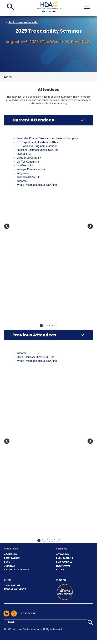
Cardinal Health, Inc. (28, 239)
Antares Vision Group (29, 169)
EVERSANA (23, 297)
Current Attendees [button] (33, 120)
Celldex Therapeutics (29, 508)
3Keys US (22, 353)
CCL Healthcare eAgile (30, 243)
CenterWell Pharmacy (29, 258)
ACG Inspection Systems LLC (34, 146)
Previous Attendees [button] (34, 335)
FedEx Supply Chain (28, 301)
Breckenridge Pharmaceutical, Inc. (37, 216)
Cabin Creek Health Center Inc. (35, 224)
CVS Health (23, 274)
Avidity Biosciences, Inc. (31, 427)
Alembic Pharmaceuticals (32, 154)
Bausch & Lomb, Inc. (29, 434)
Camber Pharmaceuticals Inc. (34, 227)
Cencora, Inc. (24, 254)
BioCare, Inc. (24, 450)
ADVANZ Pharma (27, 369)
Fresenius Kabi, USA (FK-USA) (35, 312)
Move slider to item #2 (46, 326)
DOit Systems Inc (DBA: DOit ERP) (37, 282)
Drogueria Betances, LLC (31, 285)
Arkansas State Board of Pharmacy (37, 181)
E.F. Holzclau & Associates (32, 289)
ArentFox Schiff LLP (29, 177)
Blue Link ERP (25, 200)
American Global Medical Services (37, 380)
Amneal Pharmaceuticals (31, 162)
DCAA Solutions (26, 278)
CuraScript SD (25, 270)
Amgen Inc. (23, 158)
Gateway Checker (27, 316)
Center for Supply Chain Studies (36, 527)
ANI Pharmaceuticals (29, 400)
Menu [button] (8, 77)
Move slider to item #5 (58, 540)
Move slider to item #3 (51, 326)
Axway (21, 431)
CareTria (21, 500)
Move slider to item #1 (41, 326)
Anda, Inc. (22, 165)
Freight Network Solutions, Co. (35, 309)
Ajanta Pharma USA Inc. (30, 150)
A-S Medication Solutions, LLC (35, 138)
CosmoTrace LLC (27, 266)
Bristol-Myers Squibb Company (35, 220)
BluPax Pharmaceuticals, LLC (34, 204)
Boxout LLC (23, 212)
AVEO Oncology (26, 423)
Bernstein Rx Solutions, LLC (33, 196)
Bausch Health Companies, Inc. (35, 193)
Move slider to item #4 (56, 326)
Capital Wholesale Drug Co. (33, 485)
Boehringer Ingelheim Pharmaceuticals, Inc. (42, 208)
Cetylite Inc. (24, 262)
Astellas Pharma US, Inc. (31, 185)
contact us (29, 613)
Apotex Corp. (24, 173)
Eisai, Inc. (22, 293)
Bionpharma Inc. (26, 454)
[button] (10, 7)
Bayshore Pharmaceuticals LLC (35, 442)
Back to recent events (23, 22)
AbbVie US (23, 142)
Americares (23, 384)
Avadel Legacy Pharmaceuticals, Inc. (38, 189)
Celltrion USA (24, 512)
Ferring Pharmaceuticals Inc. (34, 305)
